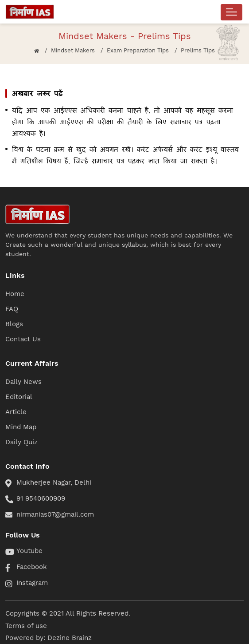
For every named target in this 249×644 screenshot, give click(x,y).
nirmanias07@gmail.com (55, 514)
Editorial (19, 397)
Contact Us (23, 339)
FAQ (12, 309)
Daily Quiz (21, 442)
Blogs (14, 324)
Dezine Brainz (70, 638)
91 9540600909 (41, 498)
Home (15, 294)
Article (16, 412)
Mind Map (21, 427)
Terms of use (26, 626)
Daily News (23, 382)
